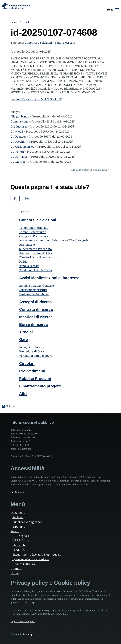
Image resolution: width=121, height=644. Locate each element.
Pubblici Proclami (35, 379)
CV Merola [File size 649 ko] (18, 162)
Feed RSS (19, 550)
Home (14, 22)
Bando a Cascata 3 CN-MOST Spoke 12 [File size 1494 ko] (36, 99)
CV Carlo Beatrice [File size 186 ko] (22, 147)
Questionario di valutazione (31, 559)
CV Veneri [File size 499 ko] (17, 152)
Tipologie (19, 527)
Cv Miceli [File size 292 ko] (17, 132)
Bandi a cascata (65, 43)
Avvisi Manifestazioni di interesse (49, 278)
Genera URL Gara (24, 564)
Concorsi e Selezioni (38, 43)
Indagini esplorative (32, 347)
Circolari (27, 363)
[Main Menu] (113, 10)
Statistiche (19, 545)
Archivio (18, 517)
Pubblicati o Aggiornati (27, 522)
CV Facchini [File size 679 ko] (18, 142)
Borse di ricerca (33, 324)
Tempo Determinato (33, 232)
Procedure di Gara (32, 351)
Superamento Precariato (36, 249)
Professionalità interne (34, 294)
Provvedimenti (32, 371)
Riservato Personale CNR (36, 253)
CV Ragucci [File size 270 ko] (18, 137)
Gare (24, 339)
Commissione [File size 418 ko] (20, 121)
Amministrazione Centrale (37, 286)
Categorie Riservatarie (34, 236)
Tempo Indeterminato (34, 228)
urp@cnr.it (25, 441)
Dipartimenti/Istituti (33, 290)
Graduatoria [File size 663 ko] (19, 126)
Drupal (27, 634)
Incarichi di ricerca (36, 317)
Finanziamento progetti (40, 386)
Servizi (15, 531)
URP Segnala (21, 536)
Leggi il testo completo (23, 621)
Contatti (16, 569)
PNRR (23, 262)
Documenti (18, 513)
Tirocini (26, 332)
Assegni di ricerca (36, 302)
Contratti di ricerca (36, 309)
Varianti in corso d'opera (36, 356)
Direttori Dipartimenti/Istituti (39, 257)
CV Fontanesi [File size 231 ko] (19, 157)
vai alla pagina (18, 492)
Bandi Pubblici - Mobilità (36, 270)
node (27, 22)
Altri (23, 394)
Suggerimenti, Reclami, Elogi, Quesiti (37, 555)
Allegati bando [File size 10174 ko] (20, 116)
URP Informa (21, 540)
